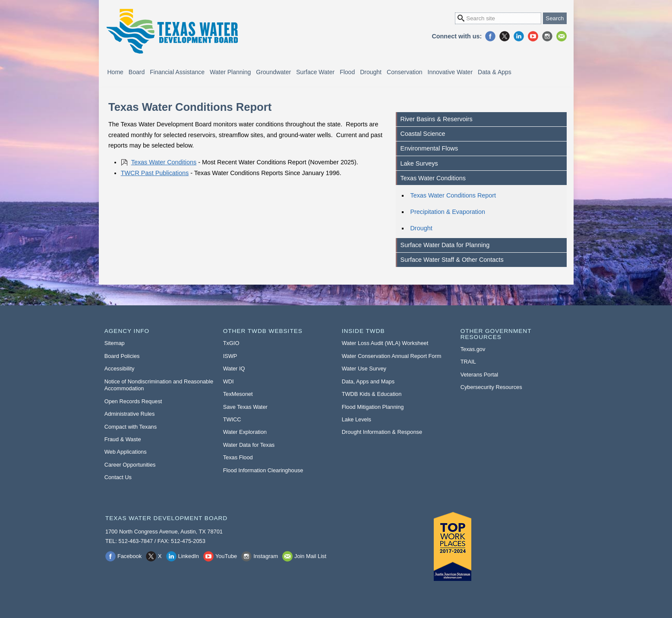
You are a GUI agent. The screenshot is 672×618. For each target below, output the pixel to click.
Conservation (405, 72)
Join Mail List (562, 36)
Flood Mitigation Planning (373, 407)
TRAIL (468, 362)
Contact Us (118, 477)
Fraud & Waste (123, 439)
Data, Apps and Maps (368, 381)
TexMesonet (238, 394)
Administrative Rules (130, 414)
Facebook (490, 36)
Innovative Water (450, 72)
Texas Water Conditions (164, 162)
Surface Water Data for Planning (445, 245)
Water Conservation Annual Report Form (392, 356)
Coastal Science (423, 134)
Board (137, 72)
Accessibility (120, 369)
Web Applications (126, 452)
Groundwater (273, 72)
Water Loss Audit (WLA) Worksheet (385, 343)
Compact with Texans (131, 427)
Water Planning (230, 72)
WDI (229, 381)
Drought (371, 72)
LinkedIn (519, 36)
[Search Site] (498, 18)
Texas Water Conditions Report (453, 195)
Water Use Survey (364, 369)
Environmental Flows (429, 148)
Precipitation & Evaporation (448, 212)
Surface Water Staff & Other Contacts (452, 260)
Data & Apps (495, 72)
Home (115, 72)
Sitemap (115, 343)
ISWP (230, 356)
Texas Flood (238, 457)
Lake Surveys (419, 163)
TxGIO (231, 343)
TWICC (232, 419)
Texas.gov (473, 349)
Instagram (547, 36)
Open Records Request (133, 401)
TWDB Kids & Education (372, 394)
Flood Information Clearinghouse (263, 470)
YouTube (533, 36)
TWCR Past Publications (155, 173)
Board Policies (122, 356)
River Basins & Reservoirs (437, 119)
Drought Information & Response (382, 432)
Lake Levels (357, 419)
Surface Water (315, 72)
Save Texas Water (245, 407)
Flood (347, 72)
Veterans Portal (480, 375)
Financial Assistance (177, 72)
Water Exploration (245, 432)
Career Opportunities (130, 465)
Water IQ (234, 369)
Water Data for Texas (249, 445)
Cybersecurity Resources (491, 387)
